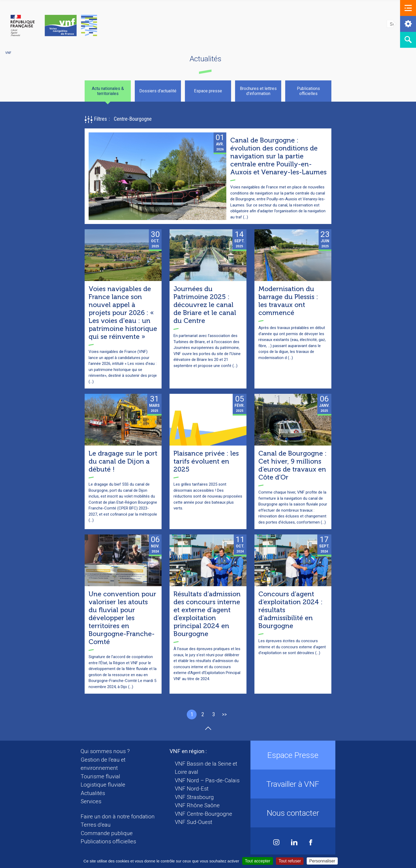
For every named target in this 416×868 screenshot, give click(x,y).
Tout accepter (258, 861)
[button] (408, 8)
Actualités (93, 793)
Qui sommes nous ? (105, 751)
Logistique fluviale (103, 785)
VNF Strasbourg (194, 797)
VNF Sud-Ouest (194, 822)
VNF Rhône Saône (197, 805)
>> (224, 714)
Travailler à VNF (293, 784)
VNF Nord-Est (192, 789)
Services (91, 801)
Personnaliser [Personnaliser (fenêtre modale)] (322, 861)
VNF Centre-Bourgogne (203, 814)
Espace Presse (293, 755)
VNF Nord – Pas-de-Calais (207, 780)
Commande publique (107, 833)
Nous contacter (293, 813)
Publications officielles (108, 841)
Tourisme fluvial (100, 776)
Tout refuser (290, 861)
